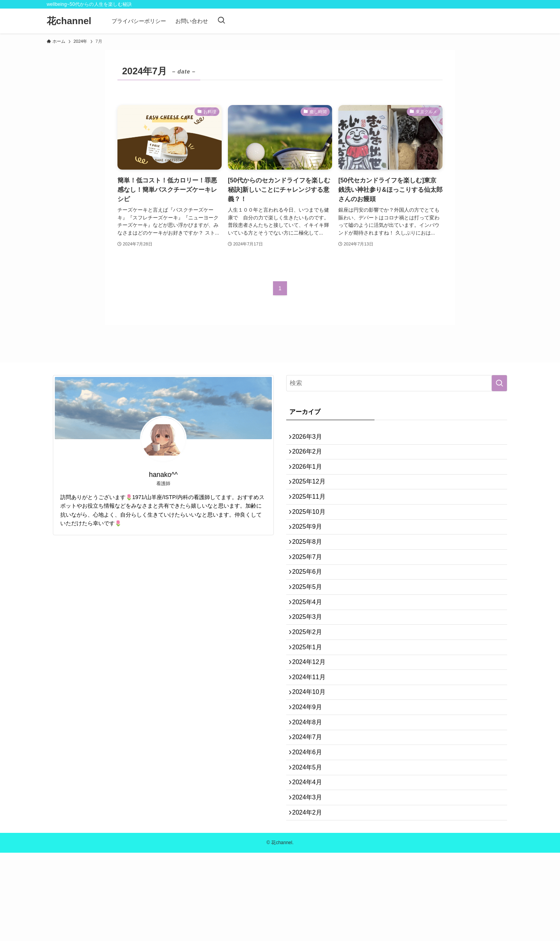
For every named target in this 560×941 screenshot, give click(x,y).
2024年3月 (311, 881)
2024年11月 (312, 733)
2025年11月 (312, 512)
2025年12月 (312, 493)
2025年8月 (311, 567)
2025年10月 (312, 530)
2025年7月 (311, 586)
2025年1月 (311, 696)
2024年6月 (311, 825)
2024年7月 (311, 807)
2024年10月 (312, 752)
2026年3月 (311, 438)
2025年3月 (311, 660)
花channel (69, 21)
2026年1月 (311, 475)
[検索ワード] (397, 383)
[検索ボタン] (221, 21)
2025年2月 (311, 678)
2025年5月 (311, 623)
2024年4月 (311, 862)
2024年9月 (311, 770)
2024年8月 (311, 788)
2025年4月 (311, 641)
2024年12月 (312, 715)
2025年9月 (311, 549)
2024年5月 (311, 844)
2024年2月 (311, 899)
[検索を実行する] (499, 383)
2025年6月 (311, 604)
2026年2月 (311, 456)
